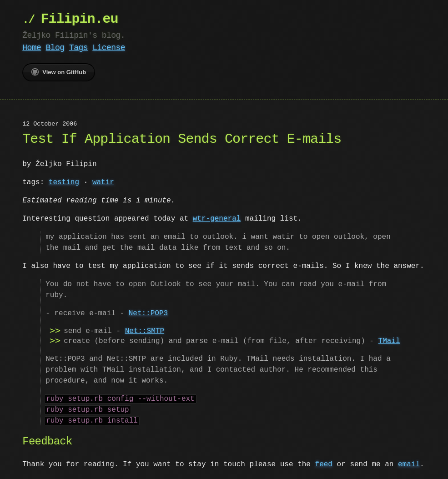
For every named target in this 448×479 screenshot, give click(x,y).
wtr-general (217, 219)
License (109, 48)
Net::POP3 (148, 313)
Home (32, 48)
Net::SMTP (145, 331)
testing (64, 182)
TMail (389, 341)
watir (103, 182)
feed (323, 464)
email (409, 464)
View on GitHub (59, 72)
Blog (55, 48)
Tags (78, 48)
